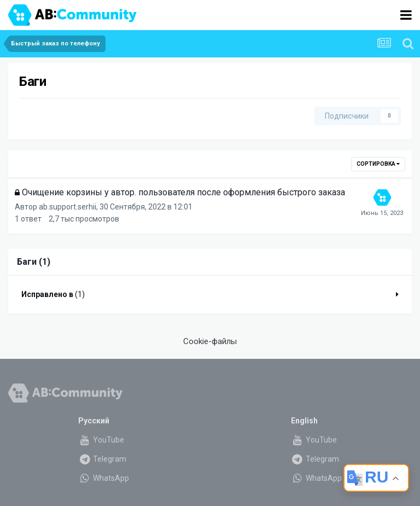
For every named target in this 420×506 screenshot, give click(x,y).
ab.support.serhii (68, 207)
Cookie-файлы (210, 341)
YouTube (101, 440)
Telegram (102, 459)
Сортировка (378, 164)
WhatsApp (104, 478)
